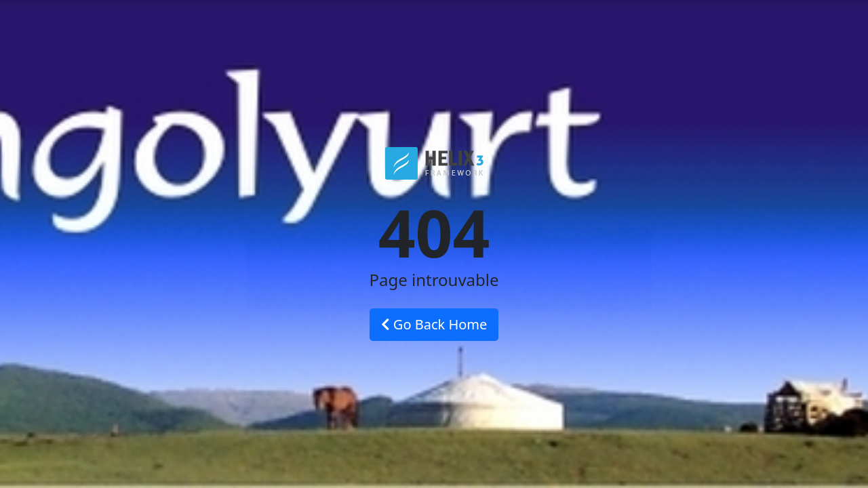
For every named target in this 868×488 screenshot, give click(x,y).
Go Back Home (434, 324)
